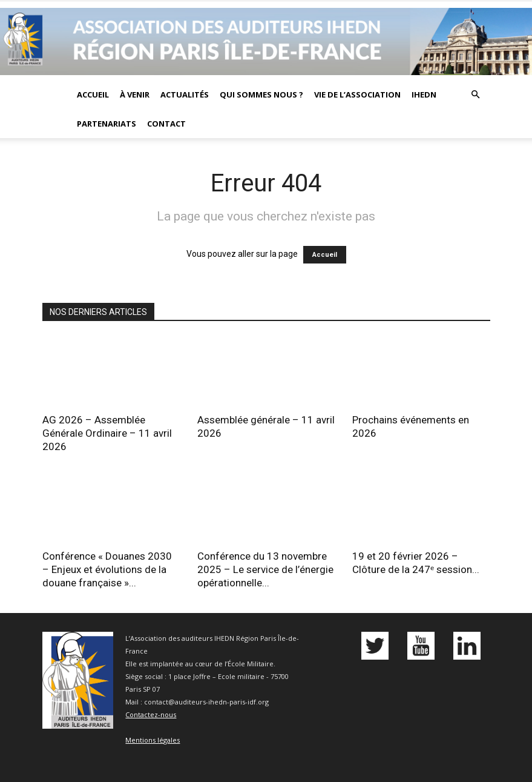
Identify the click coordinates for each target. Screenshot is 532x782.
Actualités (185, 94)
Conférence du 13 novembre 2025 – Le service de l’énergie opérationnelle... (265, 569)
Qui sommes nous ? (261, 94)
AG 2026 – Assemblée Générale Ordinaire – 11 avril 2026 (107, 433)
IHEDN (424, 94)
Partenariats (107, 124)
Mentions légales (153, 740)
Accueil (93, 94)
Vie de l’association (357, 94)
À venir (135, 94)
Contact (166, 124)
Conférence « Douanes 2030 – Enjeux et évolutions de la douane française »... (107, 569)
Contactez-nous (151, 714)
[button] (476, 95)
